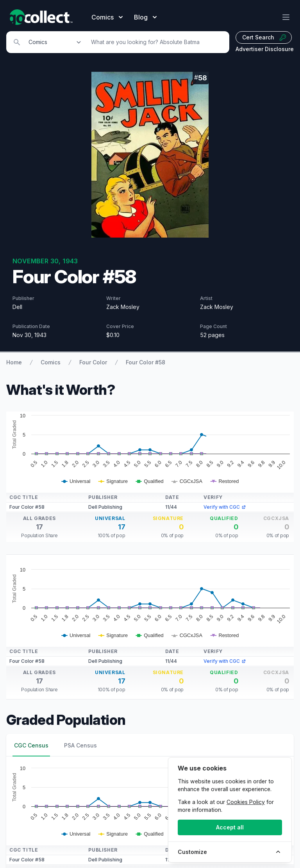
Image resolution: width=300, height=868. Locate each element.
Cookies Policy (246, 802)
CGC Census (31, 745)
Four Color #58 (146, 362)
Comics (51, 362)
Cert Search (264, 37)
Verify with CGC (225, 507)
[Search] (156, 42)
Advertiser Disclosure (265, 49)
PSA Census (80, 745)
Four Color (93, 362)
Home (14, 362)
